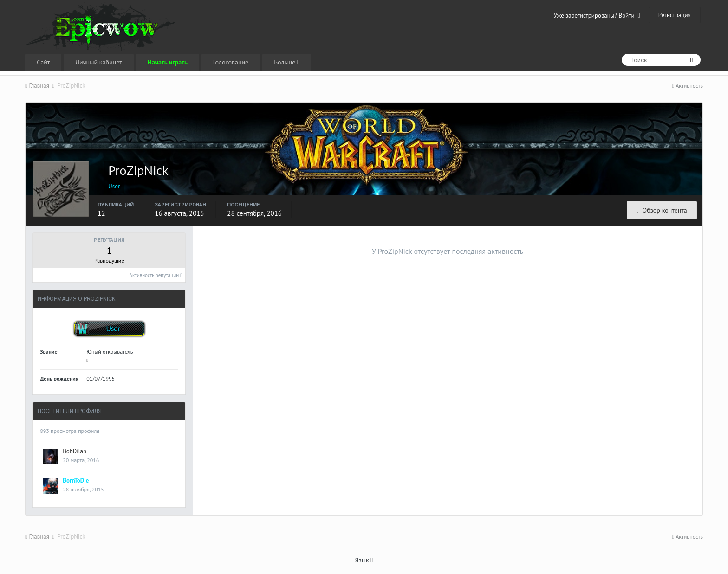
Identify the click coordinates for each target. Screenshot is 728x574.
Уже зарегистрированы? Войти (597, 16)
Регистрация (675, 15)
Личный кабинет (98, 62)
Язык (364, 560)
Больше (287, 62)
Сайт (43, 62)
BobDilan (75, 451)
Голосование (231, 62)
